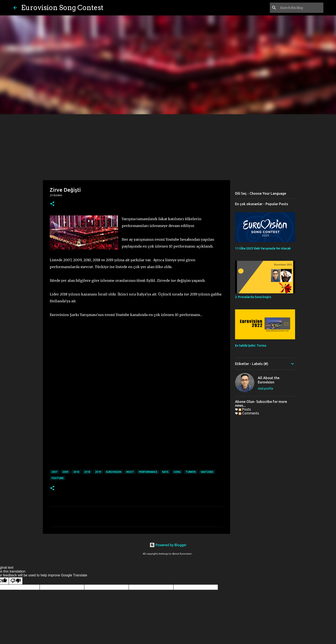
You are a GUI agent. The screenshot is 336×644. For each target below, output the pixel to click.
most (130, 472)
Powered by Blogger (168, 545)
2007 (54, 472)
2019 (98, 472)
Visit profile (265, 389)
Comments (249, 413)
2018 (87, 472)
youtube (58, 478)
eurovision (114, 472)
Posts (245, 409)
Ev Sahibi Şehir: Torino (251, 346)
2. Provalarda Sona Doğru (253, 297)
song (177, 472)
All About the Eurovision (269, 380)
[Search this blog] (301, 8)
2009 (65, 472)
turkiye (191, 472)
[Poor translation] (16, 581)
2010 (76, 472)
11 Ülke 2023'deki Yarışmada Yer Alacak (263, 248)
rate (165, 472)
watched (207, 472)
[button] (52, 204)
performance (148, 472)
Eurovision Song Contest (62, 8)
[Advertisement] (168, 146)
